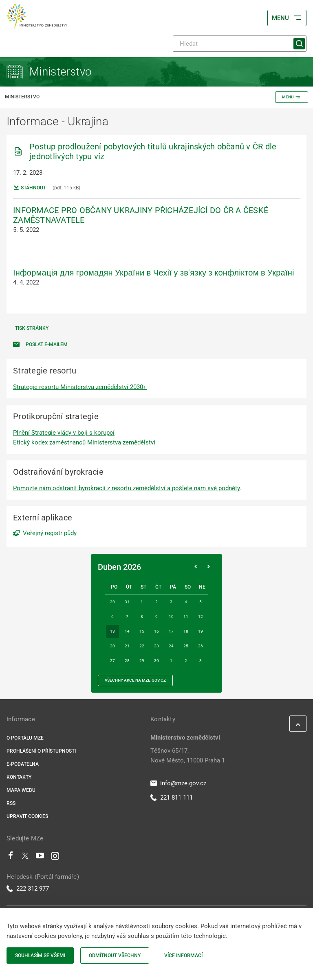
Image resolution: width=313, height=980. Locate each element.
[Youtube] (40, 858)
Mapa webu (21, 790)
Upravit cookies (27, 816)
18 (186, 631)
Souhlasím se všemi (40, 956)
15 (142, 631)
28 (127, 661)
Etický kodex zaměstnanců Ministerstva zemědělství (84, 442)
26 (201, 646)
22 (142, 646)
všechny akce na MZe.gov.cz (135, 680)
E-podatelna (23, 764)
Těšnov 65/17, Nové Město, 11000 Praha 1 (188, 756)
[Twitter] (25, 858)
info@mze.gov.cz (178, 783)
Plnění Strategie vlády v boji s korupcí (64, 433)
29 (142, 661)
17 (171, 631)
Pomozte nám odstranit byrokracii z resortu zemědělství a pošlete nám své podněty (127, 488)
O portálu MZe (25, 738)
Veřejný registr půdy (50, 533)
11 (186, 617)
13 (112, 631)
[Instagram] (55, 858)
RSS (11, 803)
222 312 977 (28, 889)
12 (201, 617)
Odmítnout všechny (115, 956)
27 (112, 661)
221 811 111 (172, 798)
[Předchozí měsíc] (196, 567)
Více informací (183, 956)
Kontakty (19, 777)
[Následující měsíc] (209, 567)
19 (201, 631)
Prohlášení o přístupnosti (41, 751)
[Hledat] (240, 44)
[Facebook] (11, 858)
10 (171, 617)
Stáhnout (30, 188)
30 (156, 661)
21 (127, 646)
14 (127, 631)
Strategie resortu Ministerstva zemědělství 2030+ (80, 387)
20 (112, 646)
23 (156, 646)
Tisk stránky (32, 328)
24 (171, 646)
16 (156, 631)
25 (186, 646)
